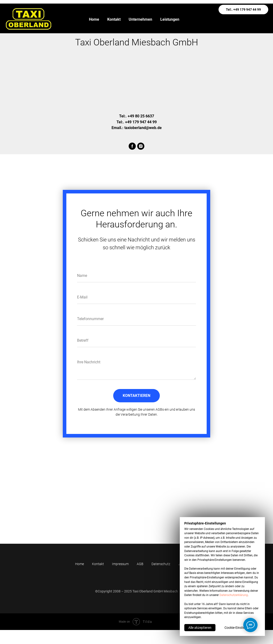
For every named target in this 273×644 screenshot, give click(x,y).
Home (94, 19)
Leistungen (170, 19)
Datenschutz (161, 564)
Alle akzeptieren (200, 628)
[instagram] (141, 146)
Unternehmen (140, 19)
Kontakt (114, 19)
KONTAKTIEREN (136, 396)
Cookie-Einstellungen (240, 628)
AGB (140, 564)
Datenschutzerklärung (234, 595)
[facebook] (132, 146)
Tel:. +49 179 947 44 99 (243, 10)
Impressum (120, 564)
